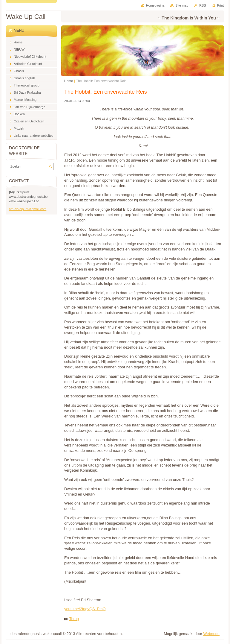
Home (69, 81)
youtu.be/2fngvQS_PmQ (85, 609)
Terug (74, 619)
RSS (203, 5)
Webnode (211, 634)
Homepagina (155, 5)
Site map (182, 5)
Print (220, 5)
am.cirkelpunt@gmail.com (28, 209)
